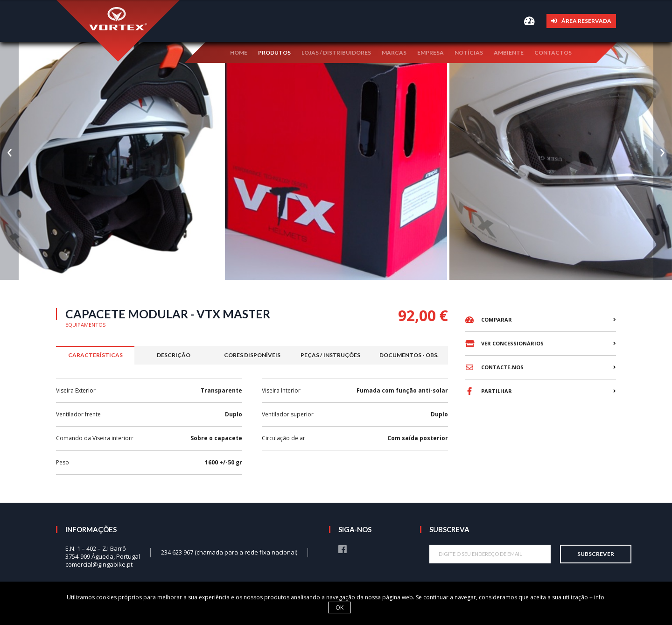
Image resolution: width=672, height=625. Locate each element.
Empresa (430, 52)
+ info (597, 597)
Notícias (469, 52)
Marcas (394, 52)
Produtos (274, 52)
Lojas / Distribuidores (336, 52)
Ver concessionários (504, 344)
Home (239, 52)
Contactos (553, 52)
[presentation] (9, 140)
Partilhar (488, 391)
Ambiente (509, 52)
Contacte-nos (494, 367)
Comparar (488, 320)
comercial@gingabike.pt (99, 564)
